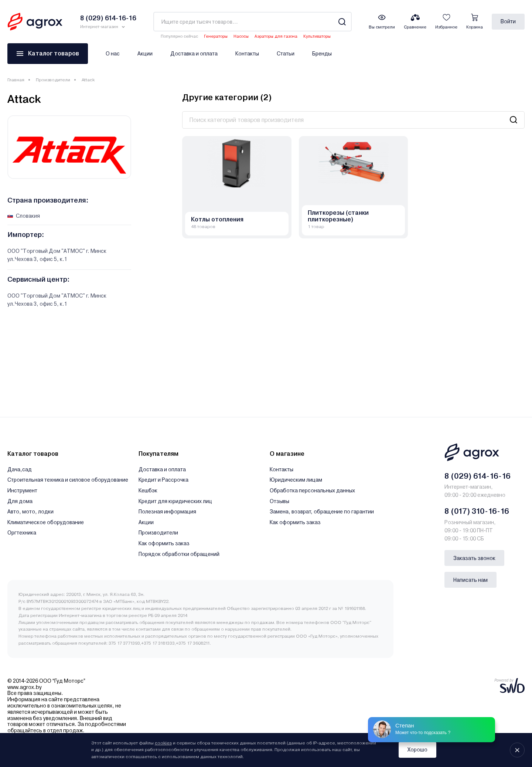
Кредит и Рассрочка (163, 480)
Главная (16, 80)
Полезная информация (167, 512)
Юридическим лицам (296, 480)
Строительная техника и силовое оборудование (68, 480)
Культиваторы (317, 36)
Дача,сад (20, 469)
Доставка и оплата (194, 54)
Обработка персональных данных (312, 491)
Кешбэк (148, 491)
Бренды (322, 54)
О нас (113, 54)
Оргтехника (22, 533)
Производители (53, 80)
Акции (145, 54)
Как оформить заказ (164, 543)
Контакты (247, 54)
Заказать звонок (474, 558)
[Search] (342, 22)
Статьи (286, 54)
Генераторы (216, 36)
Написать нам (470, 580)
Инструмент (22, 491)
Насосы (241, 36)
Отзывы (279, 501)
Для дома (20, 501)
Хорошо (417, 750)
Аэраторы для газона (276, 36)
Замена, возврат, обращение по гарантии (322, 512)
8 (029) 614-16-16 (478, 476)
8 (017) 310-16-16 (477, 511)
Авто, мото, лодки (30, 512)
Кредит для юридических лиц (175, 501)
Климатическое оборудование (46, 522)
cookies (163, 743)
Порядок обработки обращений (179, 554)
